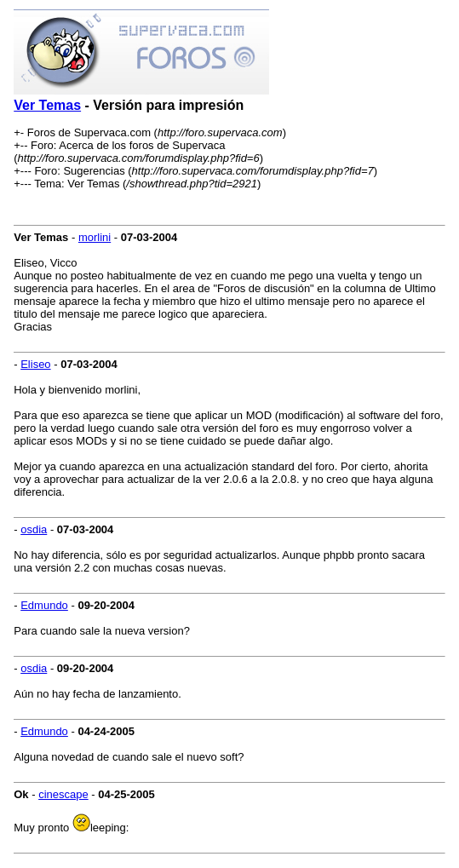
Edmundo (44, 605)
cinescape (63, 794)
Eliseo (35, 364)
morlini (95, 237)
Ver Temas (47, 105)
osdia (34, 529)
